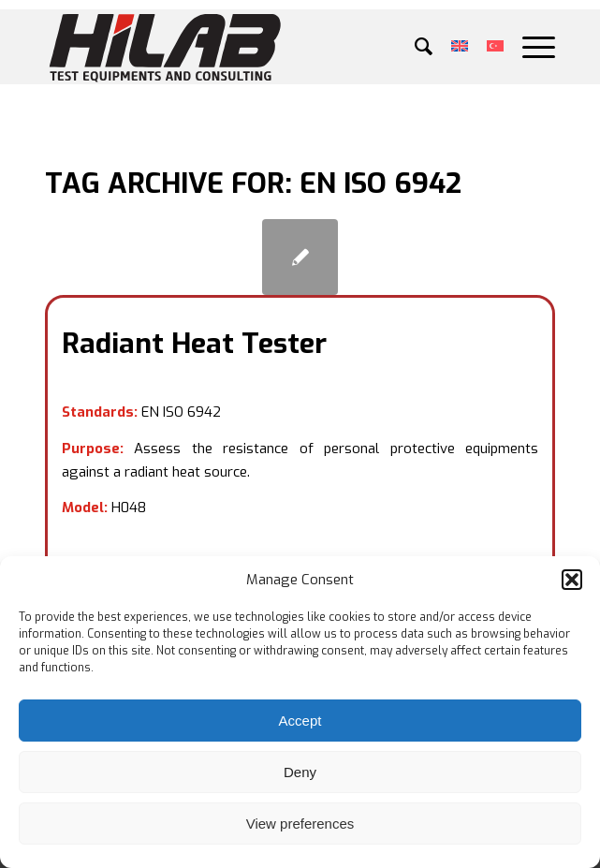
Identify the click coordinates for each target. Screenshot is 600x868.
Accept (300, 721)
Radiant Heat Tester (194, 344)
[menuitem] (414, 47)
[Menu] (529, 47)
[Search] (414, 47)
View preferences (300, 824)
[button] (572, 580)
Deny (300, 772)
